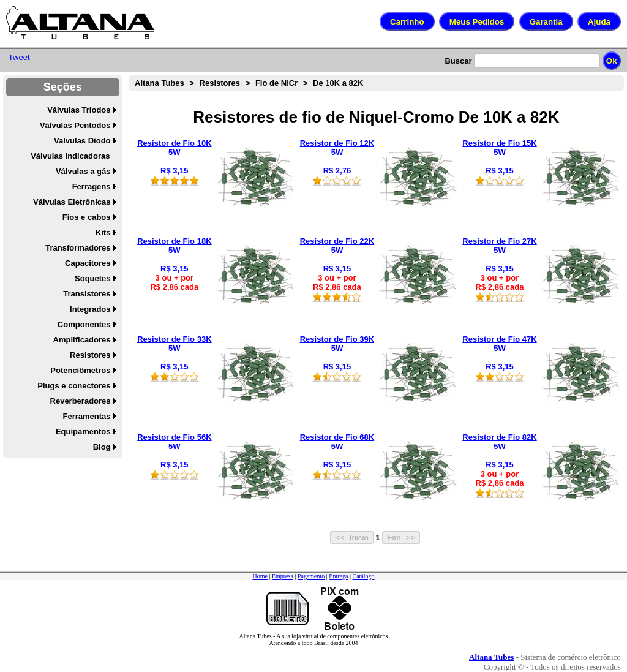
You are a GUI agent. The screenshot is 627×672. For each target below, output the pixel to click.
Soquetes (93, 278)
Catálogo (363, 576)
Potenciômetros (80, 370)
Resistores (90, 355)
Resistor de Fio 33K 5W (174, 344)
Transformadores (78, 248)
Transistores (87, 294)
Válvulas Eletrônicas (72, 202)
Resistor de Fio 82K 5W (499, 442)
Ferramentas (86, 416)
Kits (103, 232)
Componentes (84, 324)
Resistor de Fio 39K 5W (337, 344)
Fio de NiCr (276, 83)
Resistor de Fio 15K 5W (499, 148)
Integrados (90, 309)
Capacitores (88, 263)
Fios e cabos (87, 217)
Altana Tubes (160, 83)
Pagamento (311, 576)
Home (260, 576)
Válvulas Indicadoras (70, 156)
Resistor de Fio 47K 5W (499, 344)
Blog (102, 447)
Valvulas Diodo (82, 141)
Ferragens (92, 187)
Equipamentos (83, 432)
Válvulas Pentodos (75, 125)
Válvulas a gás (83, 171)
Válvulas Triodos (79, 110)
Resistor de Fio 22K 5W (337, 246)
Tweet (19, 57)
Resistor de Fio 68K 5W (337, 442)
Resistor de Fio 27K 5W (499, 246)
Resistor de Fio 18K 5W (174, 246)
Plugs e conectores (74, 386)
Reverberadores (81, 401)
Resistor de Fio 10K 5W (174, 148)
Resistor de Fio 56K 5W (174, 442)
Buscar (458, 61)
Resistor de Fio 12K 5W (337, 148)
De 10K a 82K (338, 83)
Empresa (283, 576)
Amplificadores (82, 340)
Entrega (338, 576)
